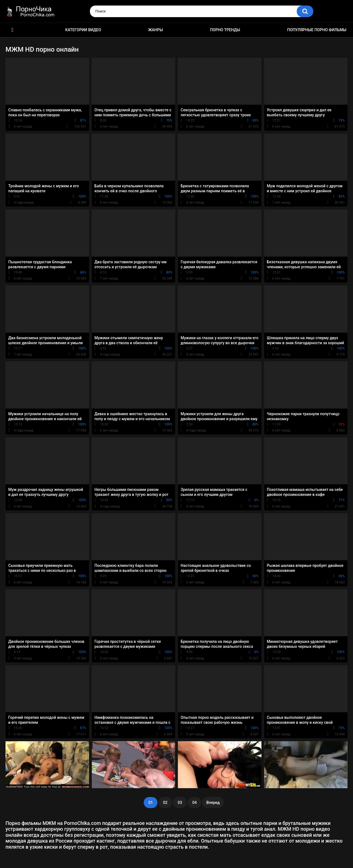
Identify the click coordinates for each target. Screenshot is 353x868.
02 (165, 803)
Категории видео (83, 30)
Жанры (156, 30)
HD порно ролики (12, 30)
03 (180, 803)
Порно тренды (225, 30)
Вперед (213, 803)
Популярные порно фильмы (317, 30)
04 (194, 803)
